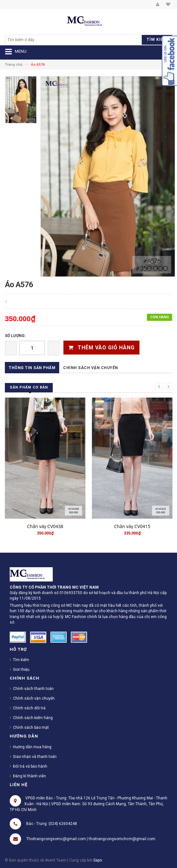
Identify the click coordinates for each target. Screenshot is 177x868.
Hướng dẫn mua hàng (32, 747)
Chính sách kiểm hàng (33, 718)
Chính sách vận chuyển (91, 368)
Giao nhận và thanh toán (35, 757)
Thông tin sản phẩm (32, 368)
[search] (55, 40)
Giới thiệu (21, 670)
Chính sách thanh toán (33, 689)
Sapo (98, 860)
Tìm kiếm (21, 660)
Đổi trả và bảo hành (30, 766)
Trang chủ (14, 65)
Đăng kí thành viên (29, 776)
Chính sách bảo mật (31, 727)
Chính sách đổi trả (29, 708)
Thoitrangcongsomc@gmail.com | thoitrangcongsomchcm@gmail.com (91, 839)
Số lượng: (15, 336)
